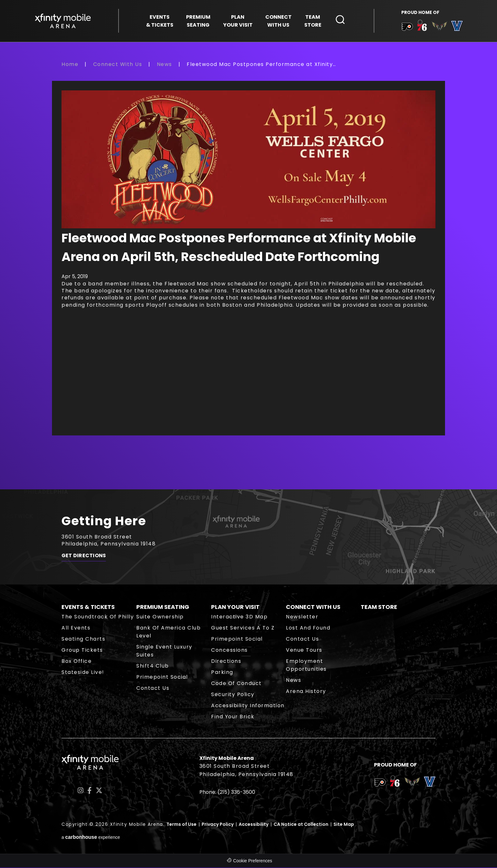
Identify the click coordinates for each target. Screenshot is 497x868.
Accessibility (254, 825)
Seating (198, 21)
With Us (278, 21)
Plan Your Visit (235, 607)
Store (313, 21)
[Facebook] (90, 791)
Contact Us (153, 689)
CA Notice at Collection (301, 825)
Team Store (379, 607)
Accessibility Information (248, 706)
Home (70, 65)
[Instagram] (81, 791)
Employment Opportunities (306, 666)
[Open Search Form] (340, 20)
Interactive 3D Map (239, 617)
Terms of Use (181, 825)
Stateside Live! (83, 673)
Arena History (306, 692)
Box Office (77, 662)
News (165, 65)
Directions (226, 662)
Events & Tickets (88, 607)
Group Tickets (82, 651)
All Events (76, 628)
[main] (248, 275)
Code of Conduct (236, 684)
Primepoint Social (162, 678)
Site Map (344, 825)
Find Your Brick (233, 717)
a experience (91, 838)
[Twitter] (99, 791)
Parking (222, 673)
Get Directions (84, 557)
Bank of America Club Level (168, 632)
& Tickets (160, 21)
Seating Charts (83, 640)
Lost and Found (308, 628)
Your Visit (238, 21)
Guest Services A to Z (243, 628)
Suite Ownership (160, 617)
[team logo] (407, 28)
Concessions (229, 651)
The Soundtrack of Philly (98, 617)
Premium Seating (163, 607)
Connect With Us (118, 65)
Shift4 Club (153, 666)
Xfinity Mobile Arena (63, 21)
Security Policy (233, 695)
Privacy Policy (218, 825)
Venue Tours (304, 651)
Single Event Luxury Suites (164, 651)
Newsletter (302, 617)
